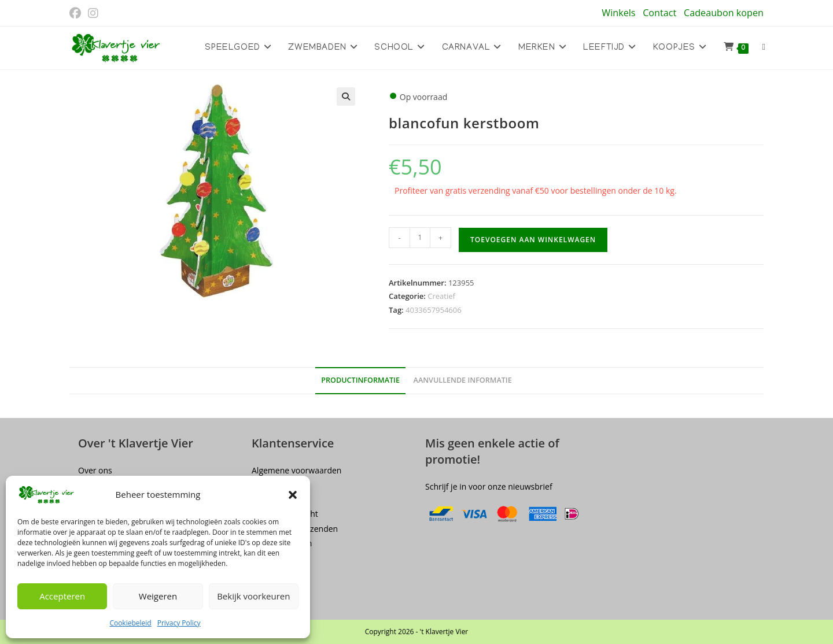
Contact (659, 13)
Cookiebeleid (130, 623)
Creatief (441, 296)
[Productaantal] (420, 238)
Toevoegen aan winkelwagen (533, 240)
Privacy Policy (179, 623)
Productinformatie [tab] (360, 380)
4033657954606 (434, 310)
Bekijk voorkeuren (253, 596)
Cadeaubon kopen (724, 13)
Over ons (95, 470)
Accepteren (62, 596)
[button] (293, 495)
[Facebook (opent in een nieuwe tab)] (77, 13)
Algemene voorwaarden (296, 470)
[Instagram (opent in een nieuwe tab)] (93, 13)
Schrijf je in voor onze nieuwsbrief (489, 486)
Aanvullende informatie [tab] (463, 380)
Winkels (618, 13)
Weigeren (158, 596)
